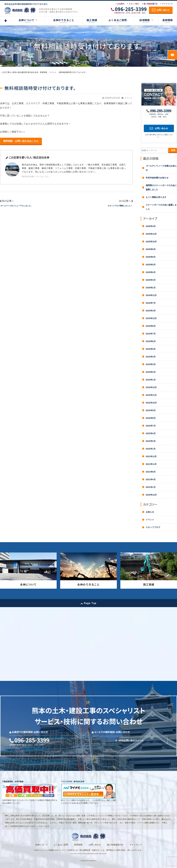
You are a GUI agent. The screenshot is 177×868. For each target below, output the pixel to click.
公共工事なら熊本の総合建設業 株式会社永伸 (87, 854)
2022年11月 (151, 395)
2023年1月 (151, 380)
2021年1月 (151, 487)
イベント (128, 98)
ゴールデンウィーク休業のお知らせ (161, 168)
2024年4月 (151, 311)
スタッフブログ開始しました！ (120, 206)
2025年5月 (151, 265)
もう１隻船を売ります (156, 197)
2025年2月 (151, 288)
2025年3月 (151, 280)
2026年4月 (151, 226)
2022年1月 (151, 449)
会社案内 (121, 4)
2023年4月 (151, 357)
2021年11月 (151, 464)
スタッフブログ (153, 527)
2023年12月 (151, 318)
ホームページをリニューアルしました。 (17, 206)
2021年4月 (151, 479)
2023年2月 (151, 372)
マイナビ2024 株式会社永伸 (73, 782)
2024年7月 (151, 303)
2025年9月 (151, 249)
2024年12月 (151, 295)
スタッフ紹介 (134, 4)
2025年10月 (151, 242)
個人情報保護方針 (151, 4)
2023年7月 (151, 334)
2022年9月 (151, 410)
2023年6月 (151, 341)
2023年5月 (151, 349)
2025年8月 (151, 257)
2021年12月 (151, 456)
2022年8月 (151, 418)
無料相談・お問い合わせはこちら (21, 141)
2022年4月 (151, 433)
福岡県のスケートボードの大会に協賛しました (161, 187)
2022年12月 (151, 387)
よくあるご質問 (61, 845)
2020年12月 (151, 495)
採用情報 (78, 845)
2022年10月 (151, 403)
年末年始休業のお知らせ (157, 178)
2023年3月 (151, 364)
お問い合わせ (95, 845)
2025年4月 (151, 272)
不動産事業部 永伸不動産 (13, 782)
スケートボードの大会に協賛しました (161, 207)
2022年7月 (151, 426)
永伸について (41, 845)
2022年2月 (151, 441)
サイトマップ (167, 4)
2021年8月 (151, 472)
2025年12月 (151, 234)
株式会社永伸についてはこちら (35, 176)
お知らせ (150, 512)
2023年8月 (151, 326)
